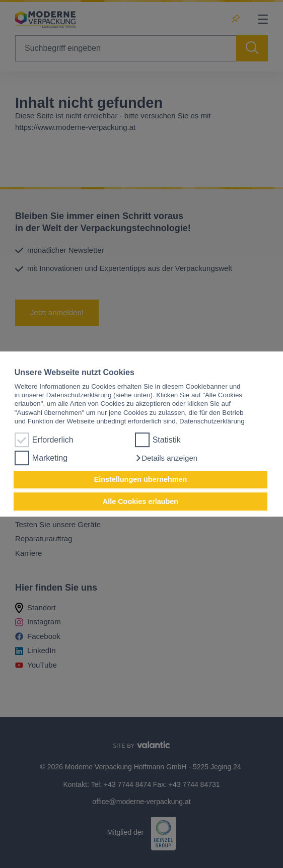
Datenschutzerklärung (212, 421)
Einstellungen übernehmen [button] (141, 480)
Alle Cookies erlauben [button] (140, 501)
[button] (166, 458)
